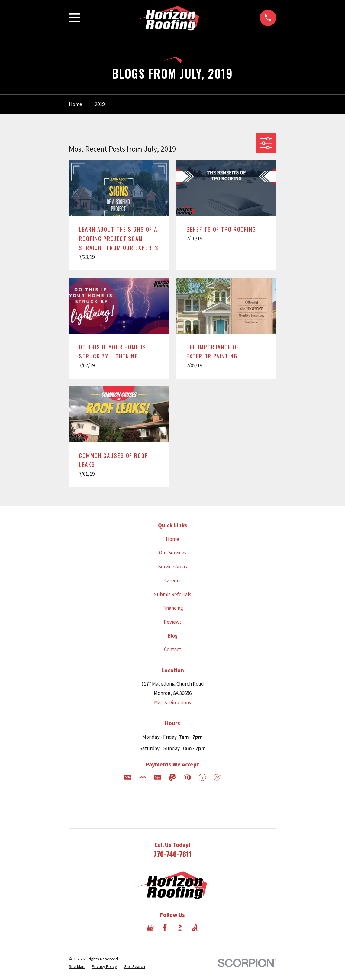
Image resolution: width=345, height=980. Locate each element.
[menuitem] (77, 967)
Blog (173, 636)
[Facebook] (165, 928)
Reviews (173, 622)
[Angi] (195, 928)
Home (172, 539)
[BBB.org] (180, 928)
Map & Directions (172, 702)
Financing (173, 608)
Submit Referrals (172, 594)
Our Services (173, 553)
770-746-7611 (172, 854)
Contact (173, 649)
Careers (172, 580)
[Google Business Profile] (150, 928)
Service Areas (172, 567)
